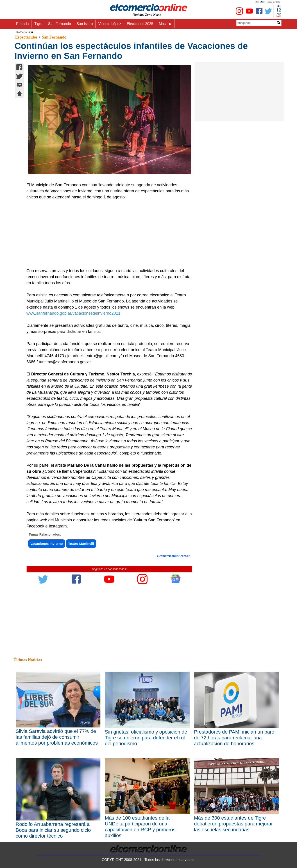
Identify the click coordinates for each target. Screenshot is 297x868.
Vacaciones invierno (47, 544)
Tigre (39, 24)
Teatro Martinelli (81, 544)
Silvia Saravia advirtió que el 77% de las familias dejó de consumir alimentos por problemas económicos (57, 737)
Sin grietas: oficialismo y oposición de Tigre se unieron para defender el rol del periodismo (146, 738)
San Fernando (59, 24)
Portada (23, 24)
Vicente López (110, 24)
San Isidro (85, 24)
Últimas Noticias (28, 660)
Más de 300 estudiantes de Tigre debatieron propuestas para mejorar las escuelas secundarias (234, 824)
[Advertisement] (107, 234)
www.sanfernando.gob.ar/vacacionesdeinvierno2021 (74, 313)
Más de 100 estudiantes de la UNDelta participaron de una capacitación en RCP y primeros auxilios (140, 827)
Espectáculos (26, 37)
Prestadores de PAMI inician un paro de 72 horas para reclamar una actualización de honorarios (234, 738)
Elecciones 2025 (140, 24)
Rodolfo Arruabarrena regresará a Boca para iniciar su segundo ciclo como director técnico (53, 830)
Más (165, 24)
